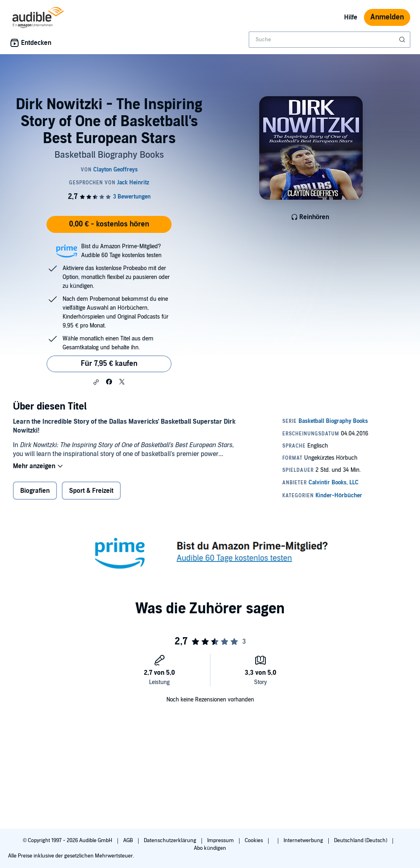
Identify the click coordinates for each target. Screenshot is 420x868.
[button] (96, 382)
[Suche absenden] (403, 40)
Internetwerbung (304, 841)
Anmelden (387, 17)
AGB (129, 841)
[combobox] (330, 40)
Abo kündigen (210, 848)
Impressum (221, 841)
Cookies (254, 841)
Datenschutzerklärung (171, 841)
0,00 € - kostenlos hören (109, 224)
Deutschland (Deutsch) (361, 841)
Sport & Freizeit (91, 491)
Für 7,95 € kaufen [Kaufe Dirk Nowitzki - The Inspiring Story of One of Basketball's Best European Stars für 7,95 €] (109, 364)
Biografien (35, 491)
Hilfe (351, 17)
